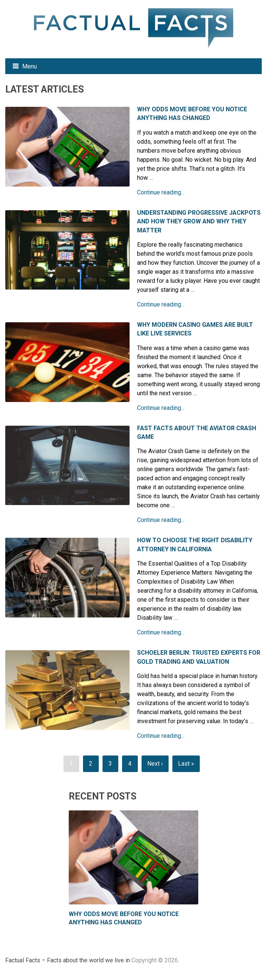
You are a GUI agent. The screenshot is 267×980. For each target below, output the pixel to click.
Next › (155, 764)
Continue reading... (161, 193)
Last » (186, 764)
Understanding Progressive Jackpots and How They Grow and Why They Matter (199, 221)
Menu (29, 66)
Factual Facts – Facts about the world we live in (68, 960)
